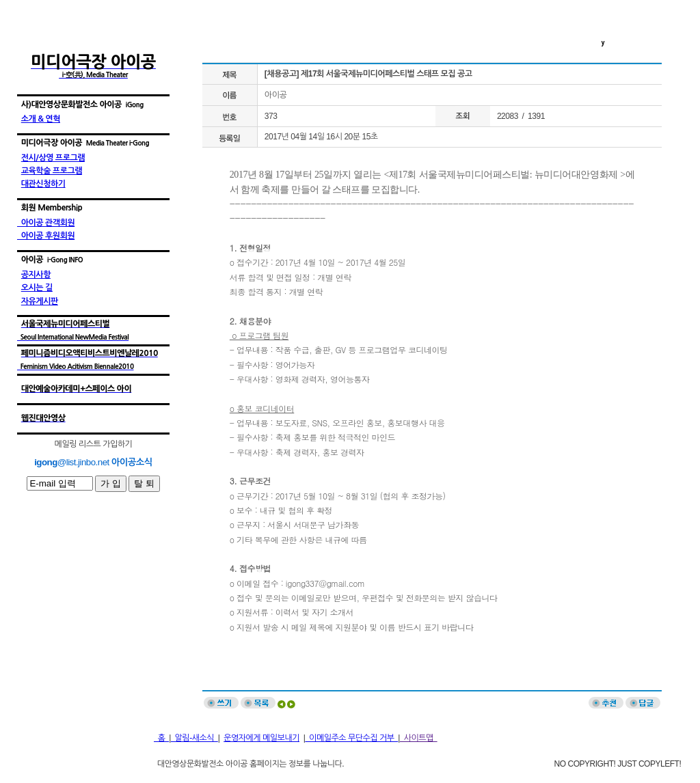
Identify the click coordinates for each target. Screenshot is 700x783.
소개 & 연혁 (41, 119)
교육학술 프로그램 (52, 171)
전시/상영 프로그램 (53, 158)
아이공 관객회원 (46, 223)
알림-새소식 (194, 738)
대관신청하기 (43, 184)
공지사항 (36, 275)
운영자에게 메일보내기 (261, 738)
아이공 (275, 95)
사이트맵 (419, 738)
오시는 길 (37, 288)
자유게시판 (40, 301)
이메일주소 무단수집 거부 (351, 738)
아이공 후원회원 (46, 236)
